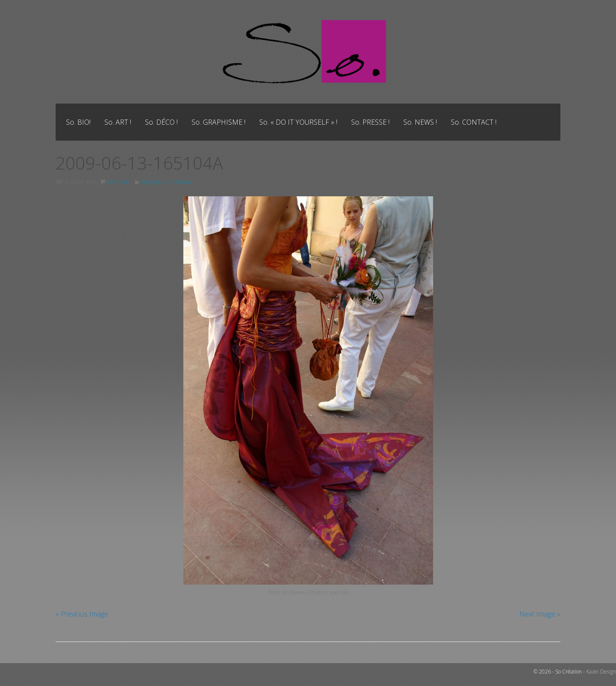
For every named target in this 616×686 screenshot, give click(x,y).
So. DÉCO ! (161, 122)
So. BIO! (78, 122)
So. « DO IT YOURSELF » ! (298, 122)
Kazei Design (601, 672)
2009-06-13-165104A (166, 182)
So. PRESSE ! (370, 122)
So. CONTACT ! (474, 122)
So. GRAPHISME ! (218, 122)
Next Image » (540, 614)
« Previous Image (82, 614)
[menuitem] (78, 122)
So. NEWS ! (420, 122)
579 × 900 (118, 182)
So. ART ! (118, 122)
